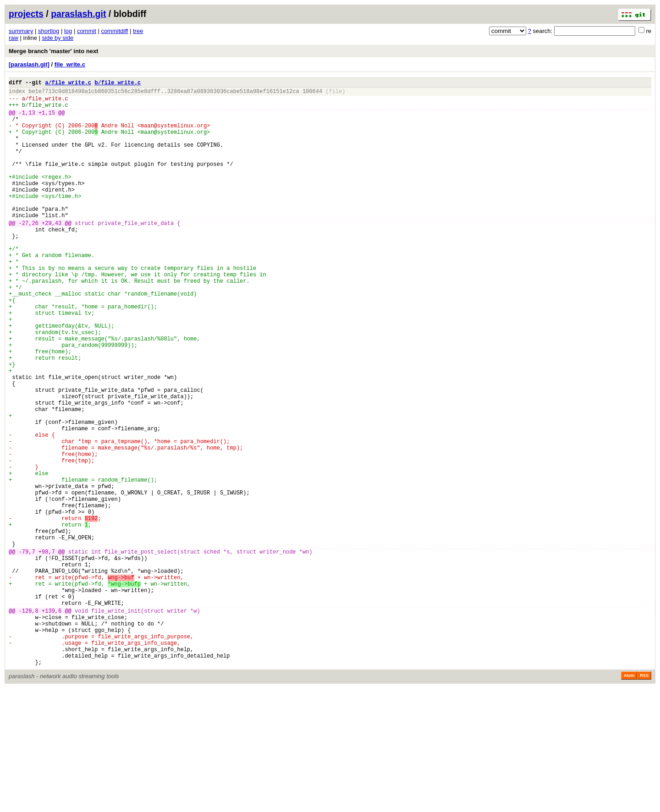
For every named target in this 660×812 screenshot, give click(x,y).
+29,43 (52, 253)
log (68, 31)
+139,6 (52, 723)
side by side (58, 38)
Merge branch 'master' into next (53, 51)
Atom (629, 799)
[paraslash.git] (29, 64)
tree (138, 31)
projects (26, 14)
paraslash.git (78, 14)
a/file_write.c (68, 84)
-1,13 (27, 119)
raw (14, 38)
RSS (644, 799)
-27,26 (29, 253)
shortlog (49, 31)
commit (87, 31)
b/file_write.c (118, 84)
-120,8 (29, 723)
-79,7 (27, 652)
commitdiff (114, 31)
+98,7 (47, 652)
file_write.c (70, 64)
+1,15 (47, 119)
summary (21, 31)
